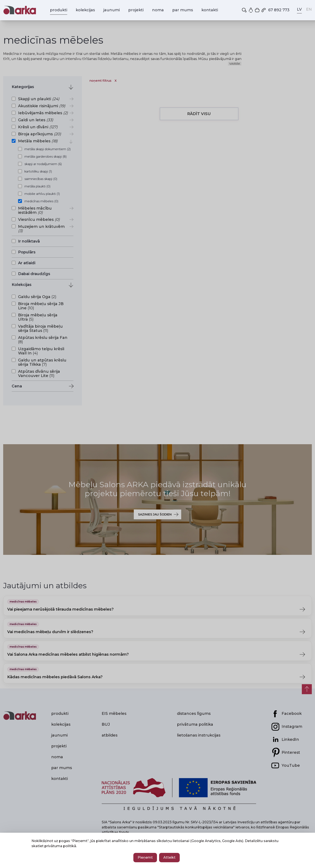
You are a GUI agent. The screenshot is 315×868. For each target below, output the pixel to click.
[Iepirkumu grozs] (258, 10)
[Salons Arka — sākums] (20, 10)
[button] (245, 10)
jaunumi (112, 10)
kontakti (210, 10)
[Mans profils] (251, 10)
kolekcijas (85, 10)
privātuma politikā (60, 846)
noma (158, 10)
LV (299, 9)
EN (309, 9)
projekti (136, 10)
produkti (59, 10)
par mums (183, 10)
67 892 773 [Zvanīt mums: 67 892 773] (275, 10)
